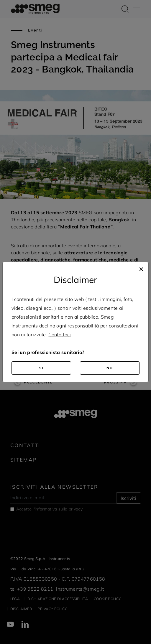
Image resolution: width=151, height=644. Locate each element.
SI (41, 368)
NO (110, 368)
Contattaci (60, 335)
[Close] (141, 268)
